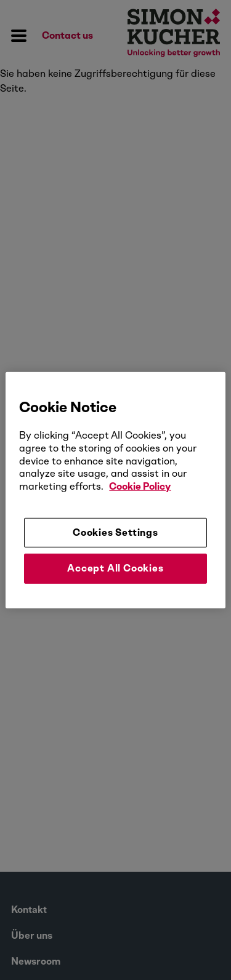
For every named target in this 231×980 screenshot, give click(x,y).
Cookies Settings (115, 532)
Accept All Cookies (115, 568)
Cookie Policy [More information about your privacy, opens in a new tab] (140, 486)
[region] (115, 490)
